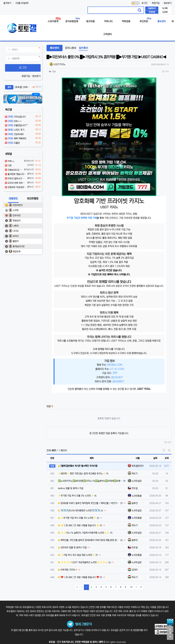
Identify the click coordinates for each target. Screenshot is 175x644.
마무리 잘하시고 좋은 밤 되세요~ (16, 179)
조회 (167, 458)
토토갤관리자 (138, 466)
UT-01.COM (117, 369)
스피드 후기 (15, 130)
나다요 (16, 231)
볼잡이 (16, 241)
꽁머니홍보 (71, 48)
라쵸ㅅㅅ (13, 121)
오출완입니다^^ (16, 125)
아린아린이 (18, 205)
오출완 (12, 143)
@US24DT (117, 377)
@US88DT (118, 381)
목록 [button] (166, 72)
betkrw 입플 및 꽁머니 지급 (71, 488)
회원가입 (156, 3)
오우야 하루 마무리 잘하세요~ (16, 183)
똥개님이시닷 (19, 246)
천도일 (135, 488)
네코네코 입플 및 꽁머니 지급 (72, 548)
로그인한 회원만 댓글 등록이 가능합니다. (109, 433)
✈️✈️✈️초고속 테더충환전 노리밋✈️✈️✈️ (79, 511)
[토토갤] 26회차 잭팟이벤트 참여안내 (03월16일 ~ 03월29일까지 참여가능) (23, 87)
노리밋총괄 (137, 496)
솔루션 (135, 503)
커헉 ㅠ (10, 161)
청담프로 (17, 252)
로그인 (144, 3)
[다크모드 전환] (135, 3)
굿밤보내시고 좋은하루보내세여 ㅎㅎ (14, 170)
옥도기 (135, 474)
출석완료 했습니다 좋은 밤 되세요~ (16, 174)
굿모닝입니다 (15, 117)
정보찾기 (168, 3)
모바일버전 (163, 632)
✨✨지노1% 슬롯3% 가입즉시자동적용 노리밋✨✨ (84, 533)
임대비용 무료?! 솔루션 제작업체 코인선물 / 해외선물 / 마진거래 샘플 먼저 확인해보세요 (89, 503)
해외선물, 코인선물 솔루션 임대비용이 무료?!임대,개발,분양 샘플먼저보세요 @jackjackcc (89, 540)
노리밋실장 (137, 481)
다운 (8, 165)
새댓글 (8, 154)
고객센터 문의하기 (163, 626)
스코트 (16, 210)
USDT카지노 (60, 64)
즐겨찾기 (7, 3)
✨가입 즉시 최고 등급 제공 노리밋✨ (76, 555)
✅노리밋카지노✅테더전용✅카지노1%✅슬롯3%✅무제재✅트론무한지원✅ (90, 481)
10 (131, 587)
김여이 (135, 570)
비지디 (16, 236)
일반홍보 (83, 48)
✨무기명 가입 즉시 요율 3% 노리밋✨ (76, 496)
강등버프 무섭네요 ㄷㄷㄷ (16, 187)
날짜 (155, 458)
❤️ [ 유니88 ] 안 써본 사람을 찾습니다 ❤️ (79, 577)
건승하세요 (14, 134)
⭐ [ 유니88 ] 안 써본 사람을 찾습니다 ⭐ (79, 525)
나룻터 (16, 226)
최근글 (8, 110)
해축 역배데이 (16, 139)
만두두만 (17, 216)
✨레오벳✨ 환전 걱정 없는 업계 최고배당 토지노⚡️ (82, 474)
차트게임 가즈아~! (68, 570)
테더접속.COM (115, 365)
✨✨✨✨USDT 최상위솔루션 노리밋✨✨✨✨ (83, 562)
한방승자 (17, 221)
